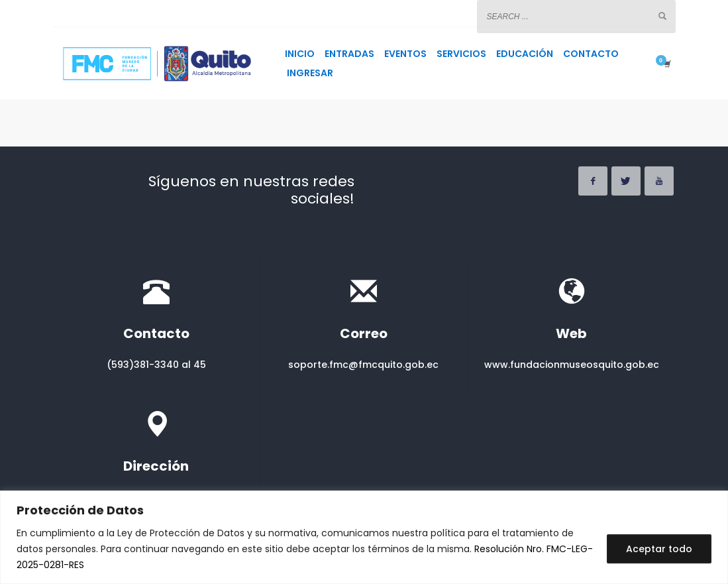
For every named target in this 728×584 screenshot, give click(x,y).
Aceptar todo (659, 549)
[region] (364, 537)
